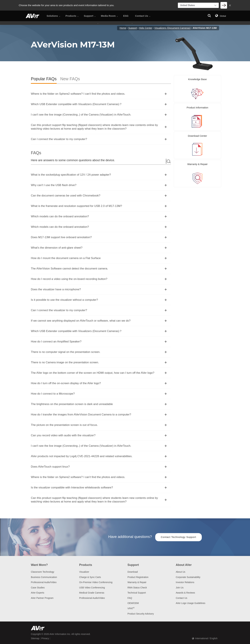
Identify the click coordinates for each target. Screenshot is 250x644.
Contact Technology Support (179, 537)
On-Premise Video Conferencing (96, 582)
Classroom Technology (43, 572)
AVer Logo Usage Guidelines (191, 603)
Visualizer (84, 572)
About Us (181, 572)
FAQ (130, 598)
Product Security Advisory (141, 614)
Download (133, 572)
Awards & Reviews (185, 593)
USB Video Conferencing (92, 588)
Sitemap (35, 638)
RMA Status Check (137, 588)
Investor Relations (185, 582)
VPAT (131, 608)
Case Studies (38, 588)
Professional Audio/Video (44, 582)
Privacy (45, 638)
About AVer (184, 565)
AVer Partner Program (42, 598)
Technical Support (137, 593)
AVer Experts (38, 593)
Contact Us (182, 598)
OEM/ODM (133, 603)
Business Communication (44, 577)
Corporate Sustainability (188, 577)
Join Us (180, 588)
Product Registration (138, 577)
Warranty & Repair (137, 582)
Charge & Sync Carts (90, 577)
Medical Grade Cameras (92, 593)
